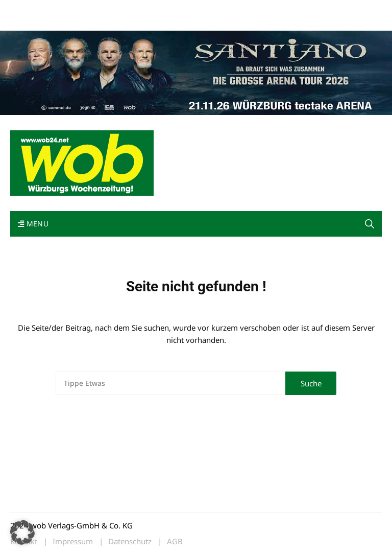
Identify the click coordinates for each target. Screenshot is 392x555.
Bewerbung (28, 22)
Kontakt (127, 9)
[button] (22, 533)
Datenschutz (130, 541)
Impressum (161, 9)
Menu (33, 224)
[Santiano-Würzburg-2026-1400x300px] (196, 72)
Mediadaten (29, 9)
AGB (175, 541)
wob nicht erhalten (81, 9)
